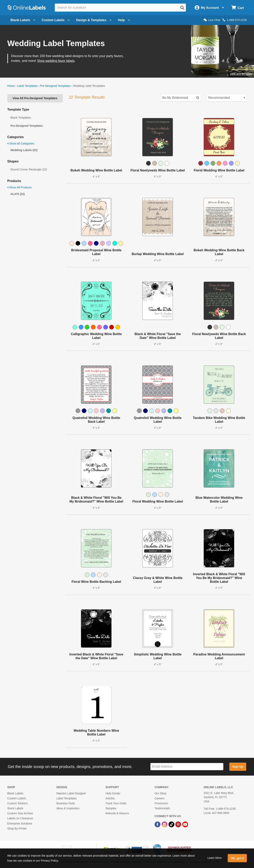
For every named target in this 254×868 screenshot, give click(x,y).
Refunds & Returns (117, 813)
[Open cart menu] (238, 8)
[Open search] (182, 8)
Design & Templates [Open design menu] (94, 20)
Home (11, 86)
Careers (160, 798)
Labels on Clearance (20, 818)
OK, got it (237, 858)
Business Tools (66, 803)
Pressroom (161, 803)
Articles (110, 798)
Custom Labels (17, 798)
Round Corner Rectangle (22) (29, 169)
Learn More (215, 858)
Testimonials (162, 808)
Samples (111, 808)
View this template (241, 74)
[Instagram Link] (165, 824)
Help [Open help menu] (124, 20)
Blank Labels (15, 793)
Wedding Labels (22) (24, 150)
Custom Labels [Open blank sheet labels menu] (56, 20)
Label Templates (27, 86)
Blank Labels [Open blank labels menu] (23, 20)
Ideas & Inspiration (68, 808)
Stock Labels (15, 808)
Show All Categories (21, 144)
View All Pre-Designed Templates (35, 98)
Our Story (161, 793)
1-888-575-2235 (235, 20)
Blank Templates (21, 118)
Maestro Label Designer (71, 793)
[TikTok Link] (172, 824)
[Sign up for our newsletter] (187, 767)
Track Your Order (116, 803)
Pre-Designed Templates (55, 86)
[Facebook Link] (158, 824)
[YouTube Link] (185, 824)
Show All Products (20, 187)
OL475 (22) (18, 194)
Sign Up (238, 767)
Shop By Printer (17, 828)
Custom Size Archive (20, 813)
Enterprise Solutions (20, 823)
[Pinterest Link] (179, 824)
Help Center (113, 793)
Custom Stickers (18, 803)
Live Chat (212, 20)
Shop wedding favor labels (56, 61)
